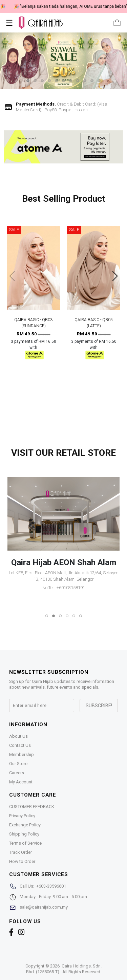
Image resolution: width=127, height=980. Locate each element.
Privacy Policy (22, 816)
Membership (22, 754)
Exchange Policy (25, 825)
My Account (21, 782)
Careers (17, 773)
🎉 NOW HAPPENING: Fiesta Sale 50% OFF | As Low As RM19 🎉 (64, 6)
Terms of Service (25, 843)
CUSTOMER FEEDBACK (32, 807)
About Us (18, 736)
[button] (28, 81)
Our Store (18, 764)
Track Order (20, 852)
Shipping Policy (24, 834)
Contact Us (20, 745)
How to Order (22, 861)
